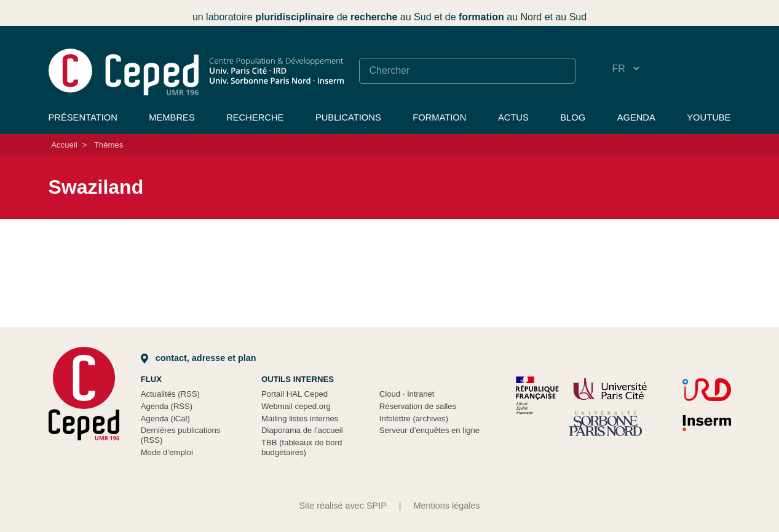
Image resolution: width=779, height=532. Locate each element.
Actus (513, 117)
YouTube (709, 117)
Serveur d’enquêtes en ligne (429, 430)
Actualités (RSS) (170, 394)
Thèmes (109, 145)
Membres (172, 117)
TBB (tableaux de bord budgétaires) (302, 447)
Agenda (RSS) (167, 406)
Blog (573, 117)
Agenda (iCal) (165, 419)
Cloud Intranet (407, 394)
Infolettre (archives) (414, 419)
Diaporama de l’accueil (302, 430)
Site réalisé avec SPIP (342, 506)
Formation (439, 117)
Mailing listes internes (300, 419)
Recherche (255, 117)
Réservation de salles (418, 406)
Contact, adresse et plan (199, 358)
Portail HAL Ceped (295, 394)
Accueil (64, 145)
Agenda (636, 117)
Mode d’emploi (167, 452)
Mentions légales (447, 506)
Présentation (83, 117)
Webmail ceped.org (296, 406)
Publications (348, 117)
